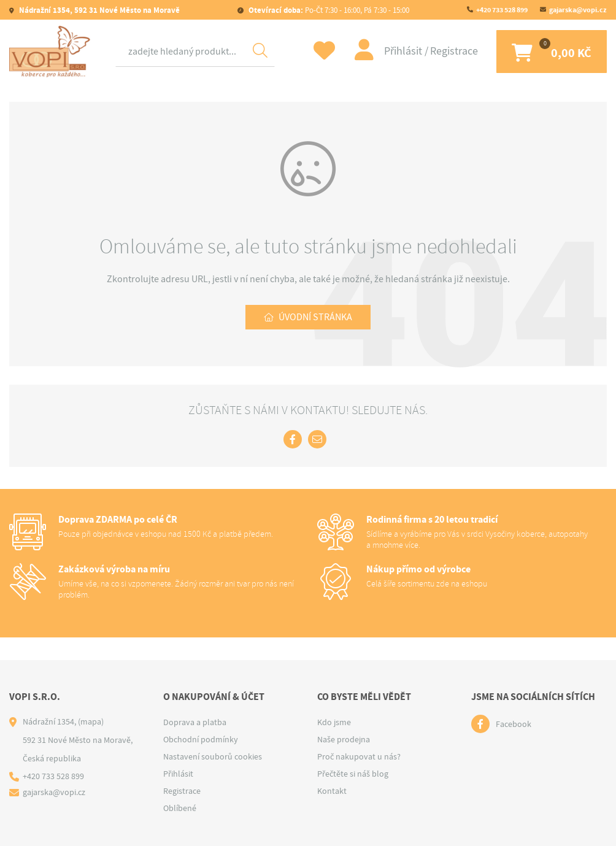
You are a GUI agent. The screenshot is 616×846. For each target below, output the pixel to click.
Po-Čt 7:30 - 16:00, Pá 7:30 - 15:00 (328, 10)
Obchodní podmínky (201, 739)
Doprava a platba (195, 722)
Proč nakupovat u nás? (359, 756)
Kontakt (332, 791)
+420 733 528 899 (502, 10)
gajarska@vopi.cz (578, 10)
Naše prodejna (344, 739)
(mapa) (91, 721)
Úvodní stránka (315, 317)
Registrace (454, 51)
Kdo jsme (334, 722)
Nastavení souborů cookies (213, 756)
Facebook (514, 724)
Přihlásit (404, 51)
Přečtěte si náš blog (353, 774)
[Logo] (52, 52)
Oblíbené (180, 808)
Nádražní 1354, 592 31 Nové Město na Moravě (98, 10)
